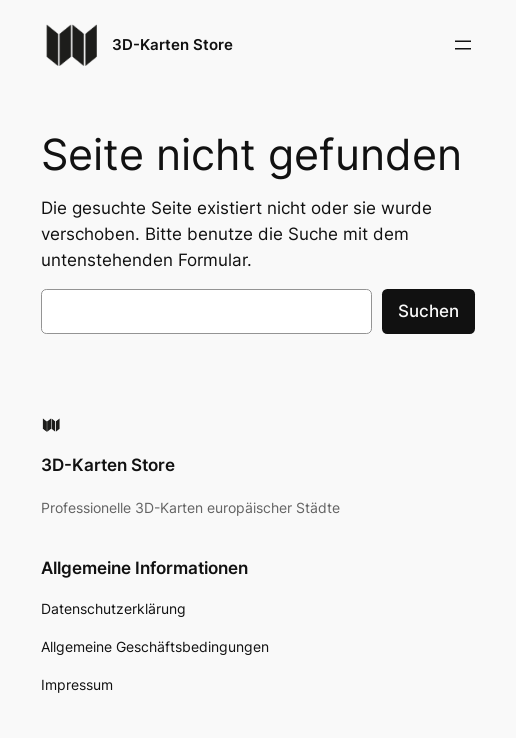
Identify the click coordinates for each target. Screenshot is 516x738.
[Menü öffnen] (463, 45)
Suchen (428, 311)
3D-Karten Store (172, 44)
